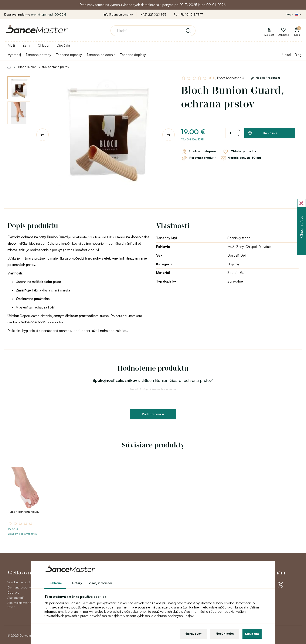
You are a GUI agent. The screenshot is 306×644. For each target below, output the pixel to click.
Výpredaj (14, 55)
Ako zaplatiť (16, 598)
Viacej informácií (101, 583)
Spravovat (193, 633)
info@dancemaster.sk (118, 14)
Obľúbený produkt (240, 152)
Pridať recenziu (153, 414)
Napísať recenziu (265, 78)
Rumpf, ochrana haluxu (24, 512)
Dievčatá (63, 45)
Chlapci (43, 45)
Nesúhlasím (225, 633)
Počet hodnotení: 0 (227, 78)
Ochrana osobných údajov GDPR (30, 587)
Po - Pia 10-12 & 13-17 (188, 14)
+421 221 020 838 (154, 14)
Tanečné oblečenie (101, 55)
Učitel (287, 55)
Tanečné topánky (69, 55)
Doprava (13, 592)
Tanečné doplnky (133, 55)
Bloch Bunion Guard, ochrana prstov (44, 67)
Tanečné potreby (38, 55)
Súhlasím (252, 634)
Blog (298, 55)
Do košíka (263, 133)
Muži (11, 45)
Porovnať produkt (198, 158)
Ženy (26, 45)
